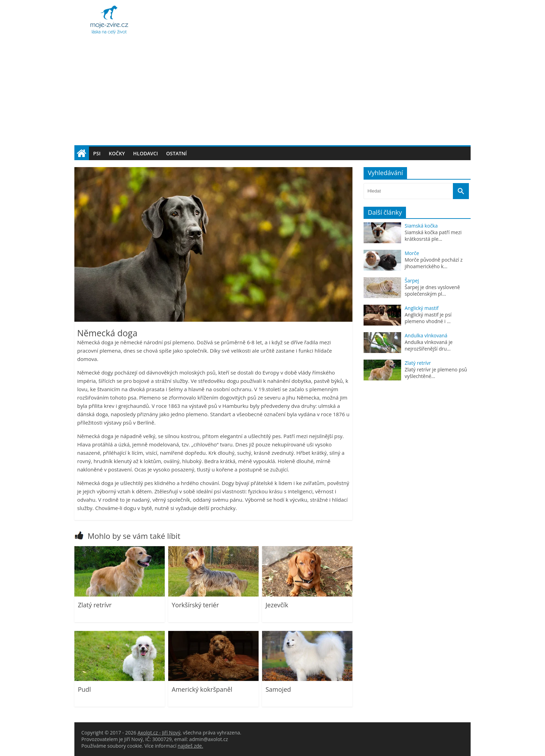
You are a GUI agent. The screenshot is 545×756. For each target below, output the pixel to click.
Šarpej (412, 281)
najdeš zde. (190, 746)
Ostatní (176, 153)
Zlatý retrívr (95, 605)
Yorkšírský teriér (195, 605)
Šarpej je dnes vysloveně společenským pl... (432, 290)
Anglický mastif (421, 308)
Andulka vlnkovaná (426, 335)
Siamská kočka (421, 226)
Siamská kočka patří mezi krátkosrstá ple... (433, 236)
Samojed (278, 689)
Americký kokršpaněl (202, 689)
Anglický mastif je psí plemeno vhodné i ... (428, 318)
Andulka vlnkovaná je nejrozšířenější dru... (429, 345)
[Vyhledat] (461, 191)
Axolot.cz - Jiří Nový (159, 733)
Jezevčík (277, 605)
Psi (97, 153)
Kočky (117, 153)
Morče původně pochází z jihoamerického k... (434, 263)
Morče (412, 253)
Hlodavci (145, 153)
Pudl (84, 689)
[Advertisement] (272, 93)
